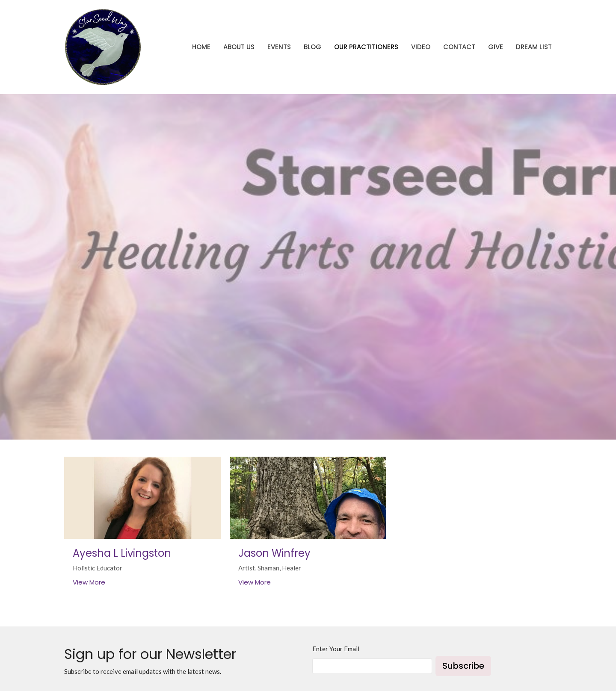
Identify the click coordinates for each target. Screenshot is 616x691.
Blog (312, 47)
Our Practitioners (366, 47)
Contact (459, 47)
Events (279, 47)
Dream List (534, 47)
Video (421, 47)
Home (201, 47)
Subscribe (463, 666)
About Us (239, 47)
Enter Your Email (336, 649)
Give (496, 47)
